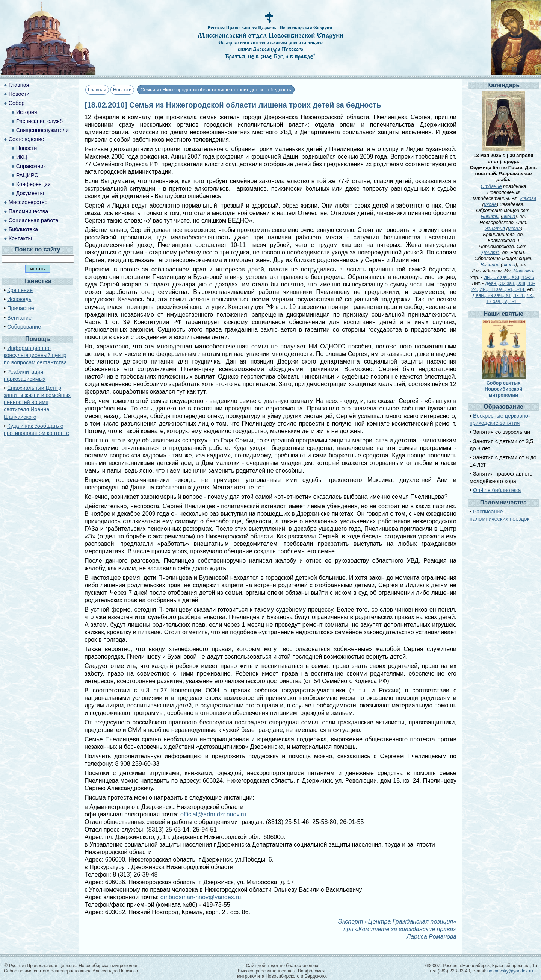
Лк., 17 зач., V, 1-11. (510, 298)
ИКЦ (22, 157)
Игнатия (495, 228)
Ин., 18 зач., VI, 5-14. (502, 289)
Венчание (19, 318)
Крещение (20, 290)
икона (490, 204)
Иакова (528, 198)
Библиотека (23, 229)
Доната (491, 252)
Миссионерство (28, 202)
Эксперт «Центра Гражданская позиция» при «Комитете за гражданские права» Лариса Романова (397, 929)
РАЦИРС (27, 175)
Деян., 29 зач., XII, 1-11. (499, 295)
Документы (30, 193)
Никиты (490, 216)
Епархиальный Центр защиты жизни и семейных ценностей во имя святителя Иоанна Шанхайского (37, 402)
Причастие (21, 308)
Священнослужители (42, 130)
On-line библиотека (497, 490)
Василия (490, 264)
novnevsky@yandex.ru (510, 971)
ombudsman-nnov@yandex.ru (201, 897)
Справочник (31, 166)
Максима (523, 270)
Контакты (20, 238)
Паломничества (29, 211)
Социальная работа (34, 220)
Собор (17, 103)
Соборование (24, 327)
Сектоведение (26, 139)
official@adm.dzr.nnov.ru (213, 814)
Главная (97, 90)
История (27, 112)
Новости (122, 90)
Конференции (33, 184)
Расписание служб (39, 121)
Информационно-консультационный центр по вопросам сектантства (35, 355)
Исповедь (19, 299)
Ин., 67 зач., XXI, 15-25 (509, 277)
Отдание (491, 186)
